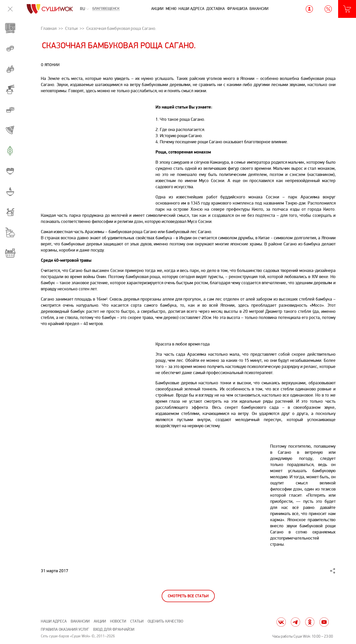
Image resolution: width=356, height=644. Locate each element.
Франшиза (237, 9)
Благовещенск (106, 9)
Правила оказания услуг (65, 630)
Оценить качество (165, 621)
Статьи (137, 621)
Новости (118, 621)
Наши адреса (191, 9)
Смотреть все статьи (188, 596)
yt (324, 622)
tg (295, 622)
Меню (171, 9)
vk (281, 622)
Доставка (216, 9)
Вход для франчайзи (114, 630)
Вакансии (259, 9)
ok (310, 622)
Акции (157, 9)
